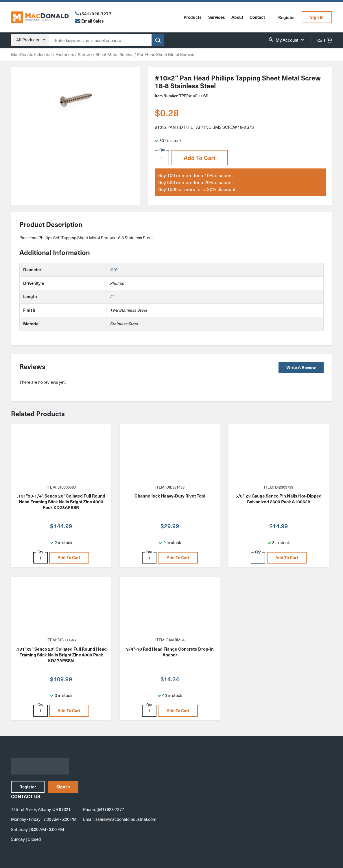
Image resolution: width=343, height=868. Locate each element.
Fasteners (65, 54)
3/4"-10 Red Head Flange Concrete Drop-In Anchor (170, 652)
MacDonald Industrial (31, 54)
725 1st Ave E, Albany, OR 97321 (41, 809)
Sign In (317, 17)
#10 (114, 269)
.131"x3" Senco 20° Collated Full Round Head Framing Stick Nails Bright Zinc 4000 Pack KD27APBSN (61, 655)
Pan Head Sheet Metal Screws (166, 54)
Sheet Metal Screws (114, 54)
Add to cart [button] (200, 158)
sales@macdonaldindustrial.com (126, 819)
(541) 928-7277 (96, 14)
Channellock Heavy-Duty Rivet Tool (170, 496)
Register (287, 17)
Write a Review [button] (301, 367)
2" (112, 296)
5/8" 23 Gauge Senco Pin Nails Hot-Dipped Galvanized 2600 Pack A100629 (279, 499)
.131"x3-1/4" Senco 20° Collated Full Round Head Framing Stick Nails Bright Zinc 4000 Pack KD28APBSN (61, 502)
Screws (85, 54)
